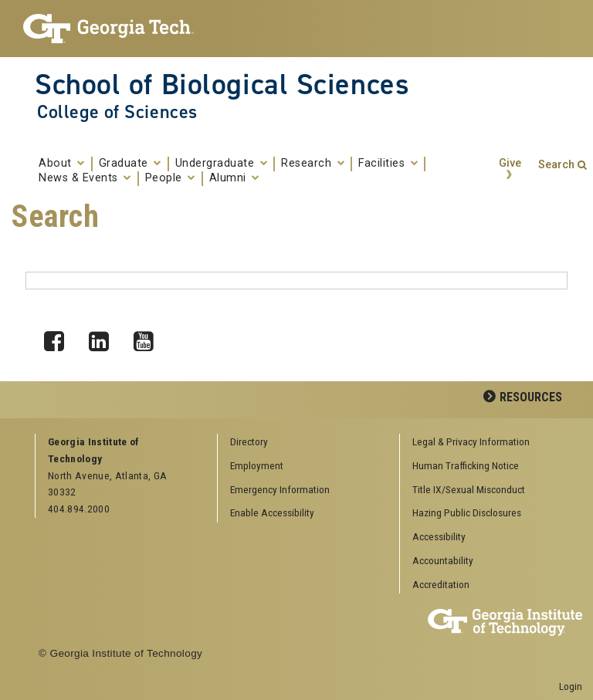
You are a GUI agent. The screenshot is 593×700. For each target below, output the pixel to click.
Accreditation (441, 584)
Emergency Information (280, 489)
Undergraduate (222, 164)
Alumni (234, 178)
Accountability (443, 560)
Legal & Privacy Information (471, 441)
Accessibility (439, 536)
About (62, 164)
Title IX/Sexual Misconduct (469, 489)
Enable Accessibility (272, 512)
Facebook (59, 337)
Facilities (388, 164)
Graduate (130, 164)
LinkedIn (104, 337)
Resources (531, 397)
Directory (249, 441)
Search (556, 165)
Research (313, 164)
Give (510, 163)
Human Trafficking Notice (466, 465)
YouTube (149, 337)
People (170, 178)
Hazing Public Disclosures (467, 512)
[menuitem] (485, 443)
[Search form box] (296, 281)
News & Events (85, 178)
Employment (257, 465)
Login (571, 686)
